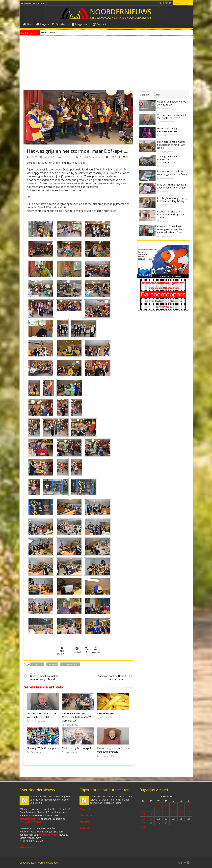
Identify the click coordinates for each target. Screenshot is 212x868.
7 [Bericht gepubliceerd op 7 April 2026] (151, 809)
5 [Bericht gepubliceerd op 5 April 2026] (189, 805)
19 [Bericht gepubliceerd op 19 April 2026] (189, 814)
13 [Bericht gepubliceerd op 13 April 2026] (143, 814)
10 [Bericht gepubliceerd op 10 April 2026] (174, 809)
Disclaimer (86, 815)
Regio (42, 24)
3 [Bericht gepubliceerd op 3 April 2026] (174, 805)
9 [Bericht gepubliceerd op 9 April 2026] (166, 809)
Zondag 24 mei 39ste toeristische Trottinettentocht (169, 159)
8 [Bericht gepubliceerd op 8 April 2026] (159, 809)
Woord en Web (48, 835)
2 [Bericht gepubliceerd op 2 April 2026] (166, 805)
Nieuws (99, 157)
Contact (99, 24)
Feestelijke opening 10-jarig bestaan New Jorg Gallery (172, 199)
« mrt (142, 827)
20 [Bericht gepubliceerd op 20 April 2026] (143, 819)
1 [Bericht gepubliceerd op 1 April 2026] (159, 805)
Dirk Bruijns (37, 664)
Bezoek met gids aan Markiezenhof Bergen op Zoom (171, 215)
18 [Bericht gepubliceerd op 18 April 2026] (181, 814)
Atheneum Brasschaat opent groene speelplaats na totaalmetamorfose (171, 229)
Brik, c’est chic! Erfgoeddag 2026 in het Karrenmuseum (172, 186)
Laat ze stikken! (106, 713)
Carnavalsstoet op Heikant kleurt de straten (109, 676)
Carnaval (84, 157)
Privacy (84, 822)
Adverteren (27, 847)
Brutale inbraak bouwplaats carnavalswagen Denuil (47, 676)
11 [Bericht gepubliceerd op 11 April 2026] (181, 809)
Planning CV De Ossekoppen (42, 748)
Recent (157, 95)
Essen (92, 157)
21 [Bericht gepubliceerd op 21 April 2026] (151, 819)
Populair (144, 95)
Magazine (80, 24)
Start (28, 24)
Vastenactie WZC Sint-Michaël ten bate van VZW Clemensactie (76, 717)
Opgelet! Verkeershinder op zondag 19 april (172, 103)
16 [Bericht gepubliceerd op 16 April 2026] (166, 814)
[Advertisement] (106, 65)
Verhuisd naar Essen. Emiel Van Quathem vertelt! (171, 116)
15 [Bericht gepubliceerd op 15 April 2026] (159, 814)
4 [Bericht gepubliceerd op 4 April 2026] (181, 805)
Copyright (86, 809)
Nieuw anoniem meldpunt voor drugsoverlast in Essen (66, 33)
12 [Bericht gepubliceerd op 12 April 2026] (189, 809)
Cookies (84, 828)
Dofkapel (53, 664)
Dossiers (60, 24)
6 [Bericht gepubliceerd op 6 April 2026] (143, 809)
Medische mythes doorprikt (77, 748)
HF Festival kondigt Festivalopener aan (167, 130)
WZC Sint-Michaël (70, 664)
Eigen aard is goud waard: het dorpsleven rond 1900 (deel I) (171, 145)
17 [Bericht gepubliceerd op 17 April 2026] (174, 814)
